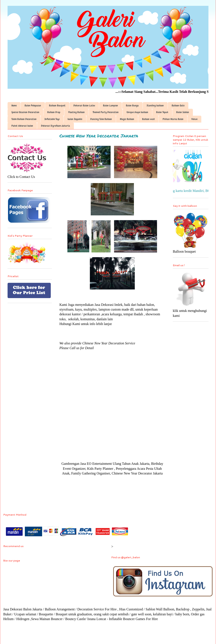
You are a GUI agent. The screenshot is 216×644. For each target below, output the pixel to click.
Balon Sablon (183, 112)
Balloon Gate (178, 106)
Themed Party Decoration (106, 112)
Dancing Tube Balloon (101, 119)
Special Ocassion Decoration (25, 112)
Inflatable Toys (52, 119)
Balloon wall (148, 119)
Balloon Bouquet (57, 106)
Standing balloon (155, 106)
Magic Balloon (127, 119)
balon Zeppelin (75, 119)
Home (14, 106)
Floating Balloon (76, 112)
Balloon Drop (54, 112)
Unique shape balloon (137, 112)
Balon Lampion (110, 106)
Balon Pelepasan (33, 106)
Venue (194, 119)
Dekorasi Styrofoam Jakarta (56, 126)
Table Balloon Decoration (24, 119)
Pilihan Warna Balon (173, 119)
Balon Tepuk (162, 112)
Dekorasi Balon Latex (84, 106)
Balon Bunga (132, 106)
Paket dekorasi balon (22, 126)
